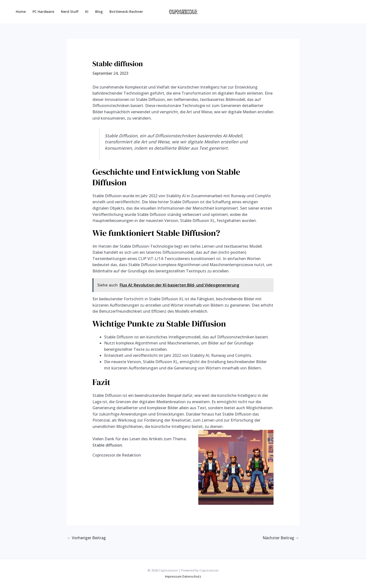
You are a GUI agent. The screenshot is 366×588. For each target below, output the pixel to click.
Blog (99, 12)
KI (87, 12)
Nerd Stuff (70, 12)
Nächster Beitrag (281, 538)
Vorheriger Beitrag (86, 538)
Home (21, 12)
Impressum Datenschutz (183, 576)
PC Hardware (43, 12)
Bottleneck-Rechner (126, 12)
